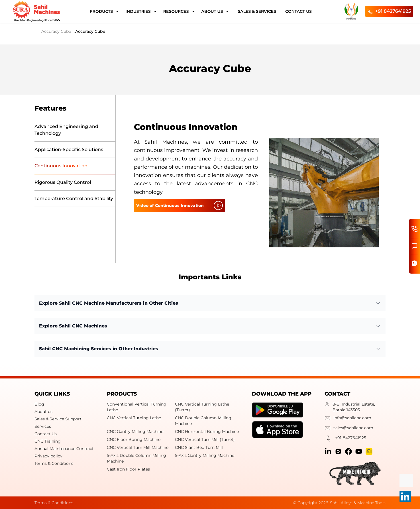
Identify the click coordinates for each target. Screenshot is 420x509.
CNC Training (48, 441)
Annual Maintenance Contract (64, 449)
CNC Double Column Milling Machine (203, 421)
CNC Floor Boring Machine (134, 439)
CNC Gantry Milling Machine (135, 431)
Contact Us (46, 434)
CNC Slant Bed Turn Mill (199, 447)
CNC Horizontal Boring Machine (207, 431)
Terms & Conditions (54, 463)
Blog (39, 404)
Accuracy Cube (56, 31)
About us (43, 412)
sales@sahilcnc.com (349, 429)
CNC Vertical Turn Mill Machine (138, 447)
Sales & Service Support (58, 419)
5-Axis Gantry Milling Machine (205, 455)
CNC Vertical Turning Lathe (134, 418)
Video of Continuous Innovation (180, 205)
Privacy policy (48, 456)
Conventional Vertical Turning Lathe (137, 407)
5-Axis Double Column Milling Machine (136, 458)
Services (43, 426)
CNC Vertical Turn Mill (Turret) (205, 439)
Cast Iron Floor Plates (128, 469)
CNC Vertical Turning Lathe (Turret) (202, 407)
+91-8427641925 (345, 439)
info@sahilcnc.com (348, 419)
